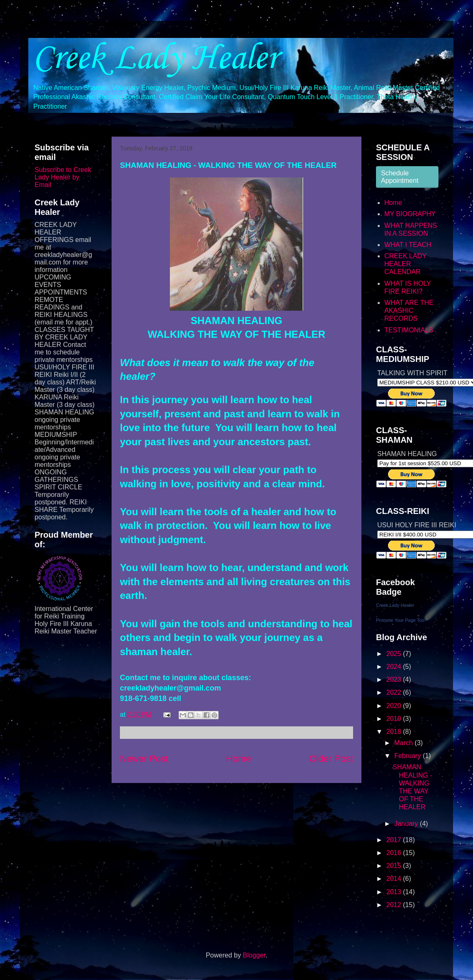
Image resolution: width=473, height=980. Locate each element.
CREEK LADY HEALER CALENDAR (405, 264)
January (407, 824)
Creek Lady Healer (155, 59)
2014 (395, 879)
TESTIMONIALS (409, 330)
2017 (395, 840)
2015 (395, 866)
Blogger (254, 955)
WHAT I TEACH (408, 245)
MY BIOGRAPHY (410, 214)
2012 (395, 905)
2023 (395, 680)
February (408, 756)
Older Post (331, 759)
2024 (395, 667)
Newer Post (144, 759)
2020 (395, 706)
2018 (395, 732)
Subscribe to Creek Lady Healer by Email (63, 177)
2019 (395, 719)
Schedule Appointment (400, 177)
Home (239, 759)
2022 (395, 692)
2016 (395, 853)
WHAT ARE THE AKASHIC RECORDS (409, 310)
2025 (395, 654)
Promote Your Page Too (400, 620)
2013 (395, 892)
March (405, 743)
